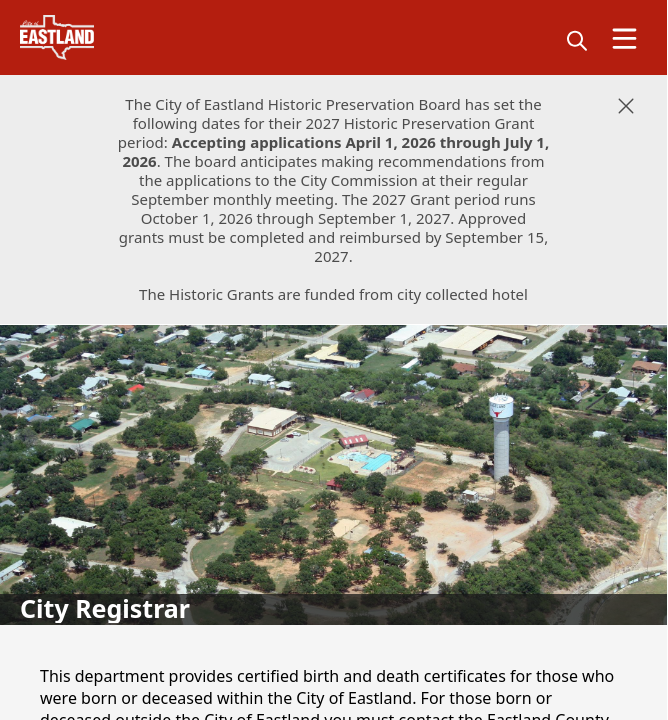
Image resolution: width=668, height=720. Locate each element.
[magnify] (577, 40)
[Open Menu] (624, 38)
